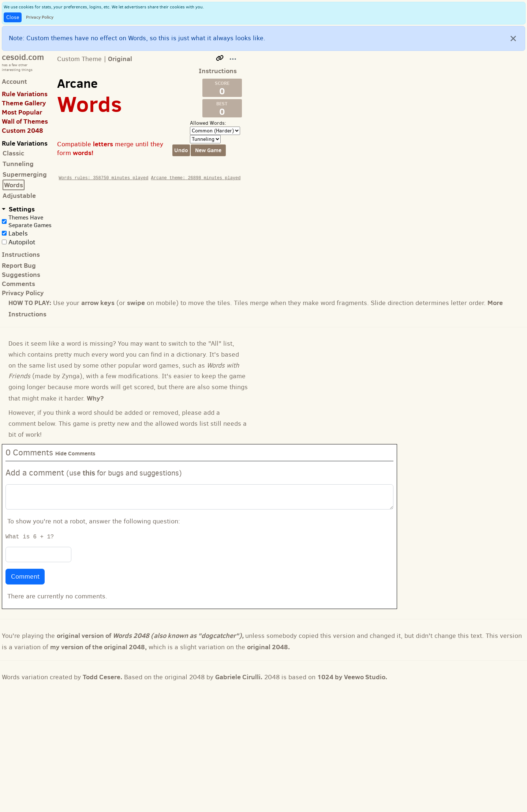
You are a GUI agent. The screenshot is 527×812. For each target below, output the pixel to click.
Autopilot (22, 242)
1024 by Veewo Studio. (352, 677)
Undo (181, 150)
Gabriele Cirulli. (239, 677)
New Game (208, 150)
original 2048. (268, 647)
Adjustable (19, 196)
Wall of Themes (25, 121)
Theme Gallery (24, 103)
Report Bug (19, 265)
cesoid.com (23, 57)
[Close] (513, 38)
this (89, 473)
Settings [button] (21, 209)
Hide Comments (75, 453)
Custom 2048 (23, 130)
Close (13, 17)
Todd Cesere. (102, 677)
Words (14, 185)
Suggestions (21, 275)
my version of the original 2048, (98, 647)
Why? (95, 398)
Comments (18, 284)
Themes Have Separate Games (30, 221)
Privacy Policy (40, 17)
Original (120, 59)
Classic (13, 153)
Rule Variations (25, 94)
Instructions (21, 254)
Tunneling (18, 164)
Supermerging (25, 174)
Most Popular (22, 112)
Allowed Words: (208, 123)
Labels (18, 233)
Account (14, 81)
